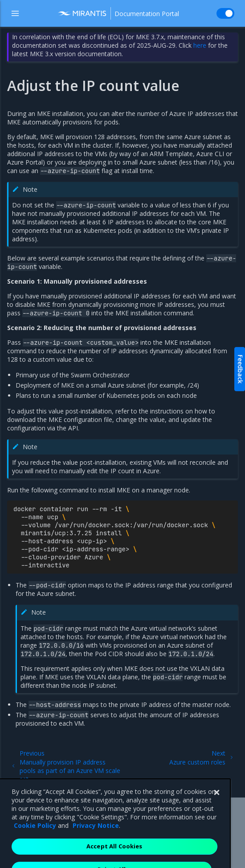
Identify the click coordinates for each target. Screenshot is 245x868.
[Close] (216, 812)
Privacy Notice (96, 845)
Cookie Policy (35, 845)
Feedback (240, 369)
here (200, 45)
